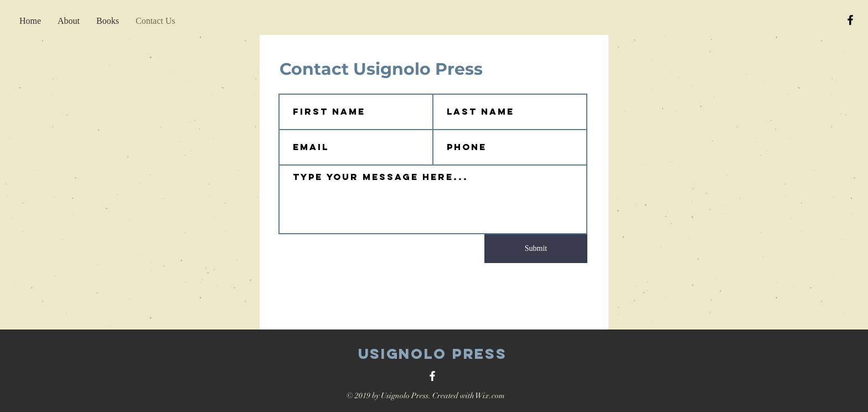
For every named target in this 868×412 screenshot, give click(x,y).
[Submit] (536, 249)
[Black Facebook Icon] (850, 20)
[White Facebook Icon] (432, 376)
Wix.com (490, 396)
